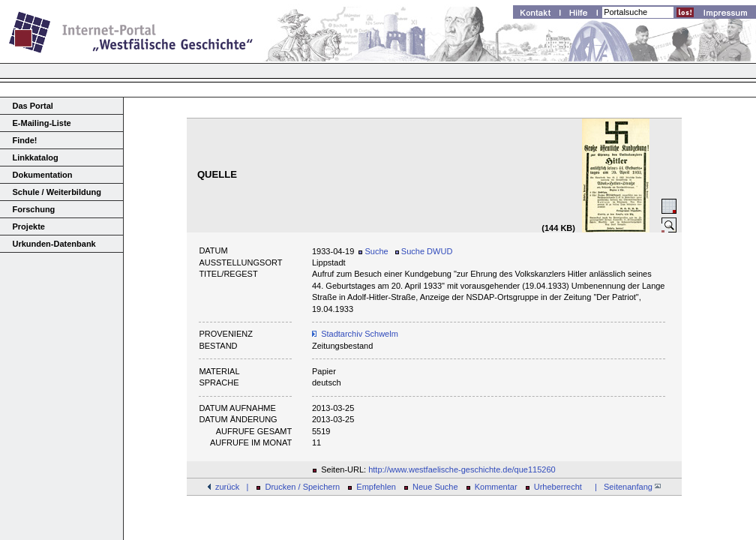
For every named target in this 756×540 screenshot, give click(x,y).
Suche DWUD (424, 251)
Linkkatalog (36, 157)
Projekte (29, 226)
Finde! (25, 140)
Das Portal (33, 106)
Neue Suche (435, 487)
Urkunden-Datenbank (54, 244)
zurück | (232, 487)
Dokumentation (43, 175)
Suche (373, 251)
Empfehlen (376, 487)
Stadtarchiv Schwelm (360, 334)
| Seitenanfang (625, 487)
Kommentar (496, 487)
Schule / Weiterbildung (57, 192)
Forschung (34, 209)
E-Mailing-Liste (42, 123)
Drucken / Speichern (303, 487)
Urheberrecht (558, 487)
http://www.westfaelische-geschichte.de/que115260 (462, 469)
